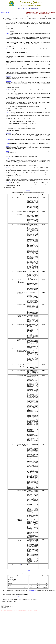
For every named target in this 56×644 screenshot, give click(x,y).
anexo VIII (28, 190)
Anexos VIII (35, 188)
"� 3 (8, 151)
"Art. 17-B (8, 22)
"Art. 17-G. (9, 81)
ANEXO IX (28, 571)
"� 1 (8, 144)
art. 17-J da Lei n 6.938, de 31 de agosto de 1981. (22, 597)
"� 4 (8, 155)
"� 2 (8, 146)
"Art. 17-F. (8, 76)
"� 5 (8, 159)
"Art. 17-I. (8, 113)
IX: (39, 188)
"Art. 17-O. (9, 133)
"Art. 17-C (8, 34)
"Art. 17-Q (8, 183)
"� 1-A (8, 140)
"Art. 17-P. (8, 168)
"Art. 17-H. (9, 90)
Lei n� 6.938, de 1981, (32, 591)
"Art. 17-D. (9, 49)
